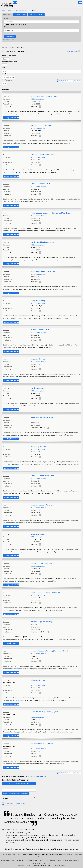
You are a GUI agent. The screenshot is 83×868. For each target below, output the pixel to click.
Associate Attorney (38, 301)
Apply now (11, 439)
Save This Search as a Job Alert (16, 794)
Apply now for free (12, 118)
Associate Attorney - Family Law (43, 271)
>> (80, 81)
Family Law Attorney (38, 388)
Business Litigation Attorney (41, 622)
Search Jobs (10, 36)
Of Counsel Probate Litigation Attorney (45, 96)
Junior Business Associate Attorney (44, 417)
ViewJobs (5, 74)
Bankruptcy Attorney (39, 447)
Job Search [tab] (7, 15)
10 (77, 81)
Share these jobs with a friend (16, 803)
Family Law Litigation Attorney (42, 242)
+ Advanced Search (9, 40)
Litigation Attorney (38, 359)
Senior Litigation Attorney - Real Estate (45, 593)
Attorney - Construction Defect (42, 155)
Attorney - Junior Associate (41, 125)
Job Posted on (7, 80)
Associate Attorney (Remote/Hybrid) (44, 712)
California (23, 10)
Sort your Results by (9, 55)
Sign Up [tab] (32, 15)
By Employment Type (9, 62)
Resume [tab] (40, 15)
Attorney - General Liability (41, 184)
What (6, 18)
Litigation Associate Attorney (42, 505)
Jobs (3, 10)
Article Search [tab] (20, 15)
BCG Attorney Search (38, 99)
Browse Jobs (12, 10)
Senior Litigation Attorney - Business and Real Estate (51, 213)
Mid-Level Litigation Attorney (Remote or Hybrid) (49, 651)
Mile (3, 68)
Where (7, 27)
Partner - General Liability (40, 330)
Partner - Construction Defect (42, 563)
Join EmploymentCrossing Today (19, 783)
